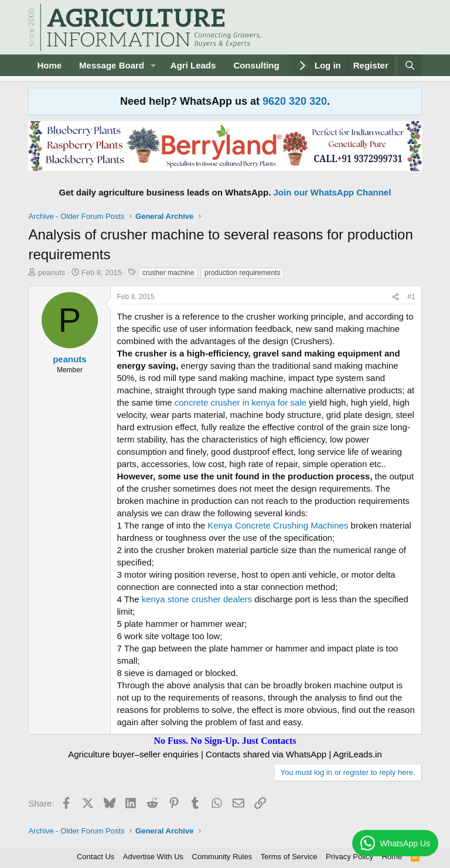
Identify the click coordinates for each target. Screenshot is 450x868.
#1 (411, 297)
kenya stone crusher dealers (197, 599)
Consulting (256, 65)
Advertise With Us (153, 857)
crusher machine (168, 273)
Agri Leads (193, 65)
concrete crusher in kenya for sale (241, 402)
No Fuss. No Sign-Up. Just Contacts (225, 741)
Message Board (112, 65)
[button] (154, 65)
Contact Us (96, 857)
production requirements (242, 273)
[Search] (410, 65)
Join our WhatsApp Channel (333, 192)
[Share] (396, 297)
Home (49, 65)
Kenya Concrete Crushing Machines (278, 525)
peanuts (52, 272)
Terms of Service (289, 857)
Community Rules (222, 857)
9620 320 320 (295, 101)
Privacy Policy (350, 857)
